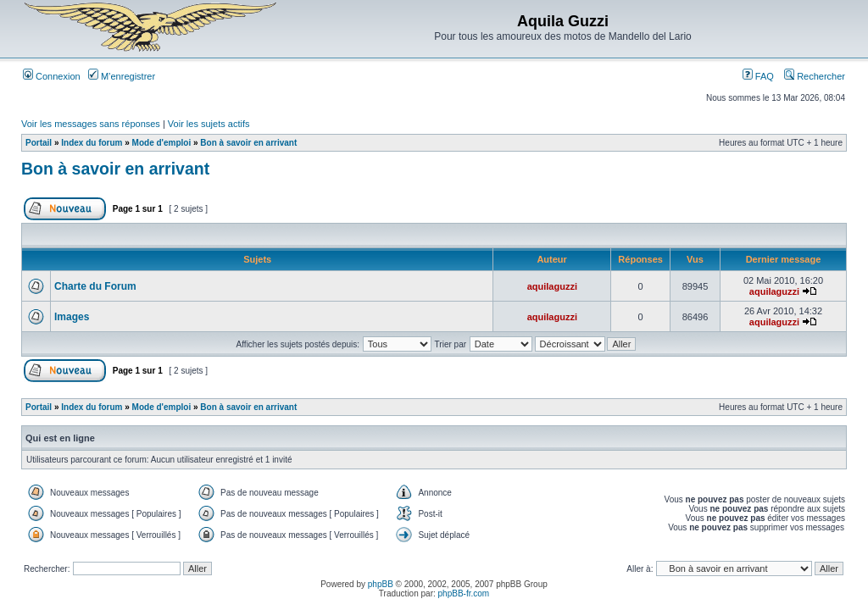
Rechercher (815, 76)
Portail (39, 143)
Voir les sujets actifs (209, 124)
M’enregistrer (122, 76)
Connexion (52, 76)
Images (72, 317)
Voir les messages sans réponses (91, 124)
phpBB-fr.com (464, 593)
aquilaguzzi (552, 286)
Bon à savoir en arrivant (248, 143)
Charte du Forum (95, 286)
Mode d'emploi (162, 143)
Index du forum (92, 143)
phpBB (381, 584)
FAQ (758, 76)
